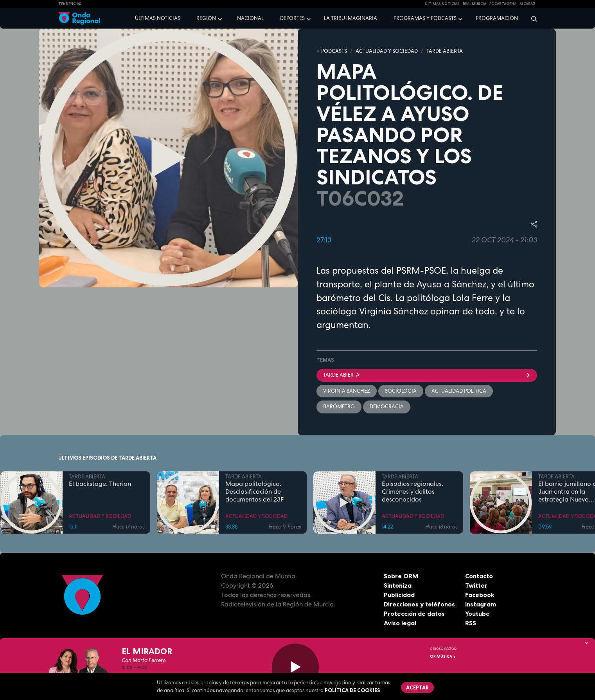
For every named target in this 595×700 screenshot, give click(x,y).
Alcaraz (528, 4)
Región (206, 18)
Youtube (477, 613)
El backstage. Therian (100, 484)
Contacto (479, 576)
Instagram (481, 604)
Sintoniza (398, 585)
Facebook (480, 595)
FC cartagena (503, 4)
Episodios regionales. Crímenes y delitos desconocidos (413, 492)
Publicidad (399, 595)
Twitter (476, 585)
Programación (497, 18)
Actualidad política (459, 391)
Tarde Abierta (427, 375)
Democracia (387, 407)
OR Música (443, 656)
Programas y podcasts (425, 18)
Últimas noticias (158, 18)
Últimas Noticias (442, 4)
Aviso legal (400, 623)
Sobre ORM (401, 576)
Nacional (250, 18)
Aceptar (417, 687)
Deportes (292, 18)
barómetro (339, 407)
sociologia (401, 391)
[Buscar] (531, 18)
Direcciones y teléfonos (419, 604)
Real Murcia (475, 4)
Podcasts (334, 51)
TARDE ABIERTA (445, 51)
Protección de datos (414, 613)
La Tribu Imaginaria (351, 18)
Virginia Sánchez (347, 391)
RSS (471, 623)
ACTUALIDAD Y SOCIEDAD (387, 51)
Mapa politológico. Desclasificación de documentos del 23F (254, 492)
